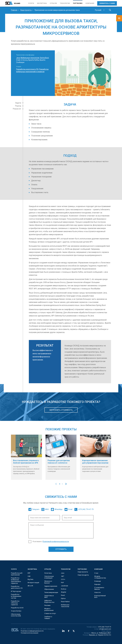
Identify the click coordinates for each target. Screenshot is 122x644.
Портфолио (78, 3)
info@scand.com (105, 629)
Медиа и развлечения (49, 610)
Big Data (30, 579)
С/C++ (63, 579)
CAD (29, 576)
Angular (64, 592)
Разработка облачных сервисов (15, 603)
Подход (18, 106)
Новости (97, 592)
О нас (96, 573)
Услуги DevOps (16, 611)
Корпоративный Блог (100, 597)
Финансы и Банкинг (48, 582)
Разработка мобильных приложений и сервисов (16, 581)
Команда (98, 581)
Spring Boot (44, 58)
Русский (98, 10)
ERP (29, 573)
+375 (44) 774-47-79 (104, 627)
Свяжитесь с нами (107, 3)
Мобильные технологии (30, 58)
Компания (90, 3)
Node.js (64, 589)
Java (18, 58)
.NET (63, 576)
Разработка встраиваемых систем (16, 596)
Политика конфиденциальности (32, 631)
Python (63, 599)
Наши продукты (83, 575)
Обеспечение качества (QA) (16, 615)
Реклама (47, 605)
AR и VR (30, 586)
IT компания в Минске (99, 588)
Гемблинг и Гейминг (48, 618)
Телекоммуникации (51, 592)
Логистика (48, 573)
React (63, 595)
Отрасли (53, 3)
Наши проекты (83, 572)
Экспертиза (42, 3)
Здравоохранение (51, 586)
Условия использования (29, 633)
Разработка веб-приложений (17, 574)
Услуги (31, 3)
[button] (60, 484)
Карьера (97, 584)
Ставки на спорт (50, 613)
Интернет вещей (33, 583)
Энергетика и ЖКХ (49, 597)
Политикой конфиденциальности (56, 542)
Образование (49, 589)
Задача (18, 103)
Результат (17, 109)
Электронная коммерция (49, 577)
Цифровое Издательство (49, 601)
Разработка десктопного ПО (27, 69)
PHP (62, 583)
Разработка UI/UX (17, 608)
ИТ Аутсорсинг (16, 591)
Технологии (65, 3)
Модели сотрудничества (100, 577)
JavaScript (65, 586)
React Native (65, 602)
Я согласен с (51, 542)
